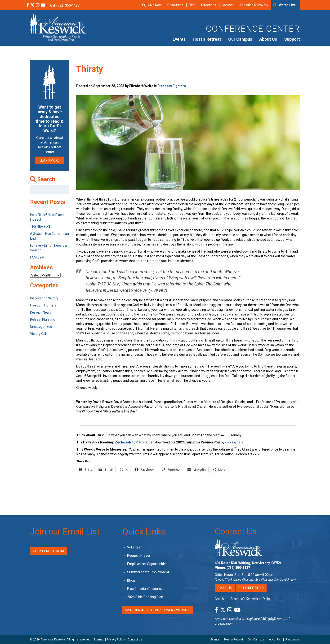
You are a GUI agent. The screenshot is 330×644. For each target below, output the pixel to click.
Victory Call (38, 334)
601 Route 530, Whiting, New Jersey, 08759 (248, 563)
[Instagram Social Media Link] (38, 5)
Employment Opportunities (147, 564)
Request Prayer (139, 556)
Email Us (225, 588)
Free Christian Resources (146, 589)
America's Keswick (228, 619)
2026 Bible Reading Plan (145, 597)
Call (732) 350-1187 (65, 5)
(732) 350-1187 (238, 568)
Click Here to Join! (48, 551)
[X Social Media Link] (32, 5)
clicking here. (235, 442)
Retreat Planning (43, 320)
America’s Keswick (53, 640)
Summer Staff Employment (148, 572)
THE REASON (40, 227)
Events (179, 39)
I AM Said (37, 257)
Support (292, 39)
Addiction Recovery (254, 5)
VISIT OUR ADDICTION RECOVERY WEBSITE (158, 610)
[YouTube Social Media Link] (43, 5)
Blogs (131, 580)
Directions (209, 5)
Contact (228, 5)
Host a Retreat (207, 39)
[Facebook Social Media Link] (28, 5)
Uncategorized (41, 327)
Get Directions (251, 588)
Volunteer (134, 547)
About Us (268, 39)
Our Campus (240, 39)
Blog (192, 5)
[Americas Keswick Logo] (58, 27)
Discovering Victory (44, 298)
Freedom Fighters (172, 86)
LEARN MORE (50, 160)
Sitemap (99, 640)
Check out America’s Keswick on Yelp (242, 599)
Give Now (155, 5)
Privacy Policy (116, 640)
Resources (175, 5)
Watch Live (287, 5)
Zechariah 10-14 (128, 442)
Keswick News (41, 312)
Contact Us (236, 532)
